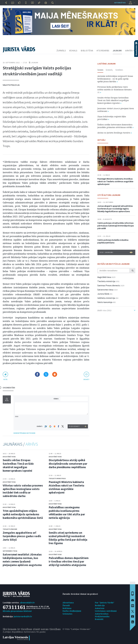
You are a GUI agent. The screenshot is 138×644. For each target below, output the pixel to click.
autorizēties (120, 3)
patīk (5, 379)
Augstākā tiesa (9, 457)
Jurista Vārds (103, 294)
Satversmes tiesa (10, 551)
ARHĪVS (129, 51)
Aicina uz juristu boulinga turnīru (115, 133)
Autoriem (100, 608)
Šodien (100, 70)
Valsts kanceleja (105, 302)
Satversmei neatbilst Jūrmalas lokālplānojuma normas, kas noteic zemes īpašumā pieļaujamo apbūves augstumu (22, 560)
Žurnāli (66, 605)
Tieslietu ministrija (57, 478)
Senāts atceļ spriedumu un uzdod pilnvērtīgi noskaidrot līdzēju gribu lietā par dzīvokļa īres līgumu (68, 538)
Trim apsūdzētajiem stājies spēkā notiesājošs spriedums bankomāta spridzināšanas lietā (23, 514)
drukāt (86, 379)
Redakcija (100, 605)
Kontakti (99, 619)
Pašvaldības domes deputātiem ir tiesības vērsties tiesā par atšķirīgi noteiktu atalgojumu (69, 561)
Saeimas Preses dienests (109, 285)
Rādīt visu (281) (116, 310)
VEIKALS (73, 51)
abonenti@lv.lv (27, 603)
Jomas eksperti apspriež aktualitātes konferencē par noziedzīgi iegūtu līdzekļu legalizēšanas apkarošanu (115, 209)
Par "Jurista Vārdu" (105, 603)
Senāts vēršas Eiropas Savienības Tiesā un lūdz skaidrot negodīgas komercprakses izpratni (18, 465)
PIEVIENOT (74, 426)
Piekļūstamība (102, 616)
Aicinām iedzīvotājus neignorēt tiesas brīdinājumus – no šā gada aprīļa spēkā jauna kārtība (115, 79)
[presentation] (75, 419)
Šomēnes (119, 70)
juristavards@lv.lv (23, 616)
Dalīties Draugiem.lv (55, 374)
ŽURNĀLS (61, 51)
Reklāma (67, 608)
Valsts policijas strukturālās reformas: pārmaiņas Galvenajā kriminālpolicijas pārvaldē (116, 226)
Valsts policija (11, 85)
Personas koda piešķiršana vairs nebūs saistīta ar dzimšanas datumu (115, 90)
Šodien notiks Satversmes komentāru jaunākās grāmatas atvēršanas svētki (115, 126)
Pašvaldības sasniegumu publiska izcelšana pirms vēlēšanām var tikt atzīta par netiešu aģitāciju (67, 513)
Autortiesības (102, 614)
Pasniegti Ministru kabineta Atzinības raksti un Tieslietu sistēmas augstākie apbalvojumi (66, 487)
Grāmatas (68, 614)
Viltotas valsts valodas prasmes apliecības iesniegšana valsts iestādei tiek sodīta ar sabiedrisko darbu (23, 491)
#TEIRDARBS (103, 51)
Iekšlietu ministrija (106, 298)
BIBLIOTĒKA (87, 51)
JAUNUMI (117, 51)
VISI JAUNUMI (116, 252)
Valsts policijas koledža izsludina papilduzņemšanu (113, 241)
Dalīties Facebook (37, 374)
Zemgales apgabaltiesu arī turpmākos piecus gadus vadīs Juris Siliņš (22, 536)
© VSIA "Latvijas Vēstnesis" (77, 629)
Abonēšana (68, 603)
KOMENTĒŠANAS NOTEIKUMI (24, 433)
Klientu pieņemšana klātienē (17, 611)
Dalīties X (46, 374)
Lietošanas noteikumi (106, 611)
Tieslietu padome (10, 529)
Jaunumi (34, 63)
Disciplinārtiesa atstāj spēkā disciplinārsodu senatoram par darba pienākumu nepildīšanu (68, 464)
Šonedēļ (109, 70)
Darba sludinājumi (72, 611)
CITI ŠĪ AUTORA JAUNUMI (109, 195)
